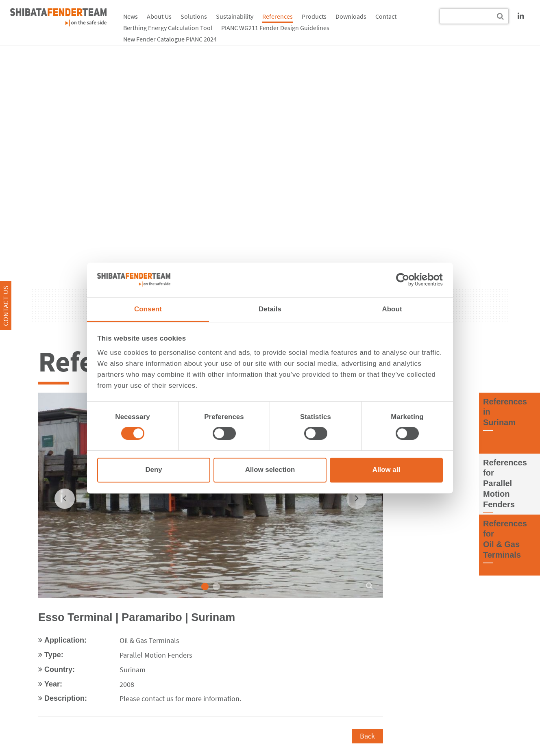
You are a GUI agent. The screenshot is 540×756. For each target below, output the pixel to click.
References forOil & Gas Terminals (505, 539)
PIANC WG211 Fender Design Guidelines (275, 28)
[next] (357, 498)
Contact (386, 16)
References (278, 16)
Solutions (194, 16)
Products (314, 16)
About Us (159, 16)
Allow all (386, 470)
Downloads (351, 16)
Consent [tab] (148, 309)
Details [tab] (270, 309)
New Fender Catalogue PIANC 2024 (170, 39)
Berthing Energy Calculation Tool (168, 28)
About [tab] (392, 309)
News (131, 16)
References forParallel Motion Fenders (505, 483)
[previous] (65, 498)
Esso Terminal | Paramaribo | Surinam (137, 617)
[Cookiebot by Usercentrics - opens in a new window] (407, 280)
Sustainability (235, 16)
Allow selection (270, 470)
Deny (154, 470)
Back (367, 735)
